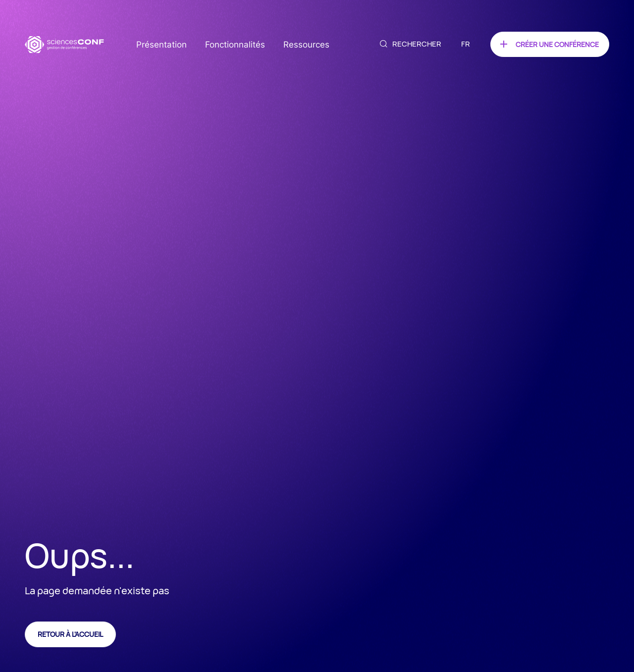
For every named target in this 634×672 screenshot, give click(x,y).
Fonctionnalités (235, 45)
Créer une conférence (557, 44)
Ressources (306, 45)
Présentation (161, 45)
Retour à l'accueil (70, 634)
